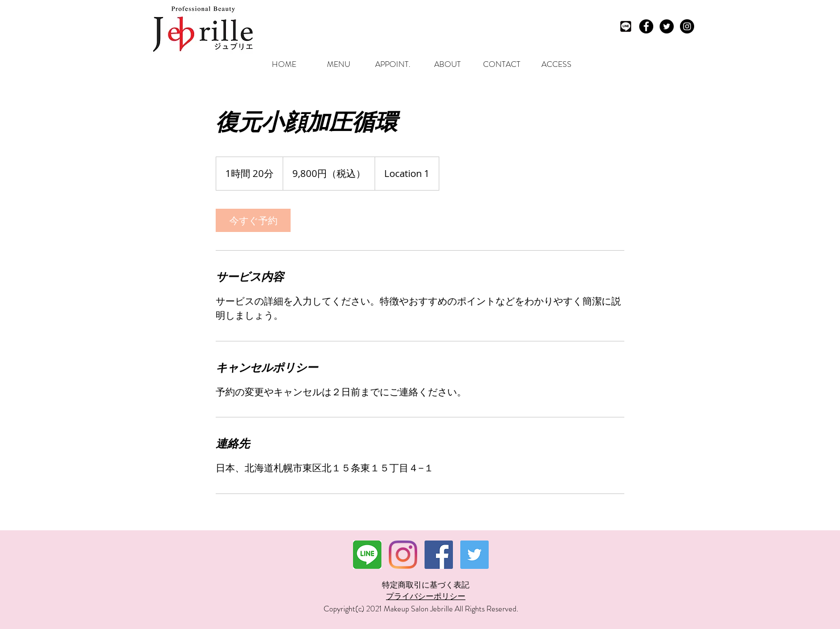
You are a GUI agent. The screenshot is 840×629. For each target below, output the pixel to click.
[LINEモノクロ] (626, 26)
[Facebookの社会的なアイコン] (439, 555)
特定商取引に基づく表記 (426, 585)
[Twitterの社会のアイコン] (474, 555)
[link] (253, 220)
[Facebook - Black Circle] (646, 26)
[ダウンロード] (367, 555)
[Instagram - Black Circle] (687, 26)
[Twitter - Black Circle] (667, 26)
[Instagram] (403, 555)
